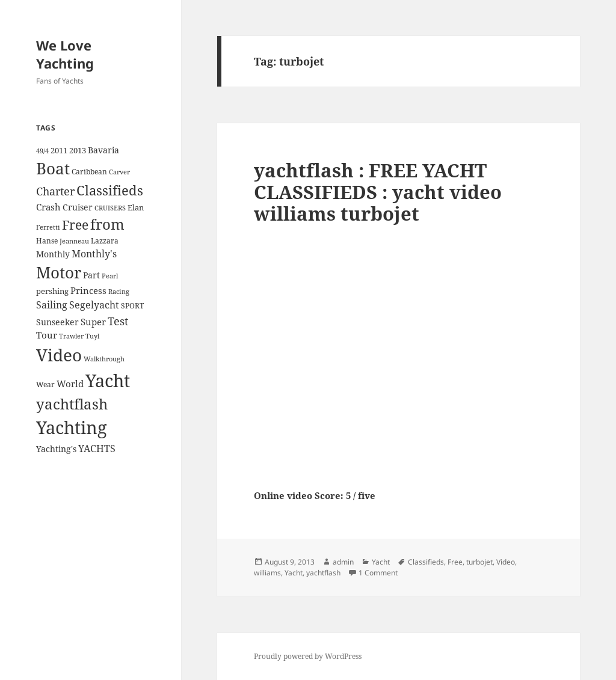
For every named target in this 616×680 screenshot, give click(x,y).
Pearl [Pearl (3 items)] (110, 276)
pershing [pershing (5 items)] (52, 291)
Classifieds (426, 562)
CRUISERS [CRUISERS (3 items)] (110, 208)
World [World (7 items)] (70, 384)
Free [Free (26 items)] (75, 225)
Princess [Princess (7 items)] (88, 290)
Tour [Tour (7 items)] (47, 335)
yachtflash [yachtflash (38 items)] (72, 404)
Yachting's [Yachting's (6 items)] (56, 449)
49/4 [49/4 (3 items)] (42, 151)
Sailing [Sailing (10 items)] (52, 305)
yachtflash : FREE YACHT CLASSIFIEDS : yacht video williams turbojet (378, 192)
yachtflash (323, 573)
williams (267, 573)
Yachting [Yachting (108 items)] (72, 427)
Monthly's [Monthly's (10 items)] (94, 254)
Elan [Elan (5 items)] (136, 207)
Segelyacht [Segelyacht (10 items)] (94, 305)
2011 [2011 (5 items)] (59, 150)
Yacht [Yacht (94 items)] (108, 380)
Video (506, 562)
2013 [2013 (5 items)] (78, 150)
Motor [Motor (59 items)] (59, 272)
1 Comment (378, 573)
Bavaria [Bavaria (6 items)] (103, 150)
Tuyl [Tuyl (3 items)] (92, 336)
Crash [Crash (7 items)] (48, 207)
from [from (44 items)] (107, 224)
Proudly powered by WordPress (308, 656)
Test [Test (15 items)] (118, 321)
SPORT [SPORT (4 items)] (132, 306)
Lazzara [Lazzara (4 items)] (105, 241)
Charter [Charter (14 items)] (55, 191)
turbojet (479, 562)
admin (343, 562)
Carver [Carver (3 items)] (119, 172)
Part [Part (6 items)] (91, 275)
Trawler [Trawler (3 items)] (71, 336)
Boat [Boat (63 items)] (53, 168)
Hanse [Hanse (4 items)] (47, 241)
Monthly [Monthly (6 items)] (53, 254)
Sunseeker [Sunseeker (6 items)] (57, 322)
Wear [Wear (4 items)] (45, 384)
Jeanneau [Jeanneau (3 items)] (74, 241)
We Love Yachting (65, 54)
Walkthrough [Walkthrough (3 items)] (104, 359)
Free (455, 562)
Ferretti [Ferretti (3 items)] (48, 227)
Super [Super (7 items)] (93, 322)
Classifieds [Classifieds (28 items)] (110, 190)
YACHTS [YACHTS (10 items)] (97, 449)
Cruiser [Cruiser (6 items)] (78, 207)
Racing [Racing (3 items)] (119, 292)
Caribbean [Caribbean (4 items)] (89, 172)
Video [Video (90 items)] (59, 355)
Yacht (381, 562)
